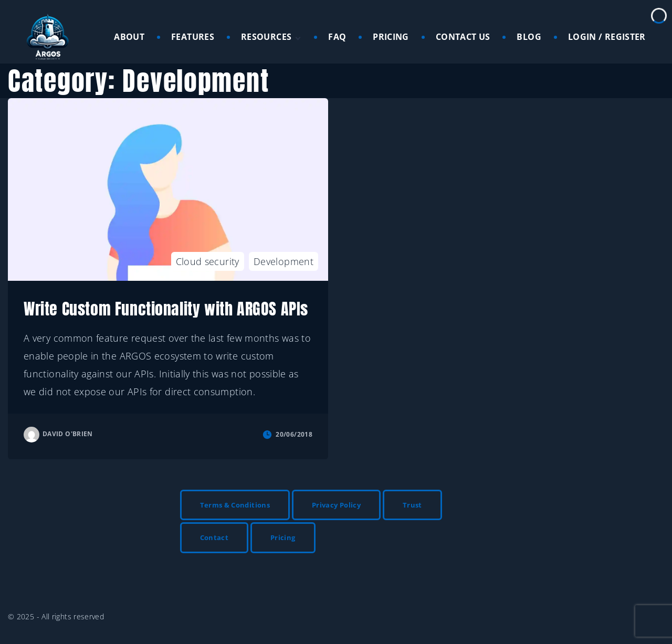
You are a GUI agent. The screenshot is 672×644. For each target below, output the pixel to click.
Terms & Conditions (235, 505)
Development (283, 261)
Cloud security (208, 261)
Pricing (283, 537)
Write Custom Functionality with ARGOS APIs (166, 309)
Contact (214, 537)
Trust (412, 505)
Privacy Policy (336, 505)
